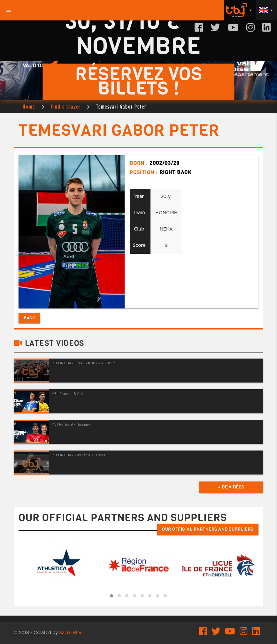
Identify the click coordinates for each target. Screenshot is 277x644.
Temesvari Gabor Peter (121, 106)
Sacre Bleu (71, 633)
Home (29, 106)
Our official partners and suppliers (208, 529)
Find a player (66, 106)
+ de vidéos (231, 487)
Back (29, 318)
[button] (112, 596)
